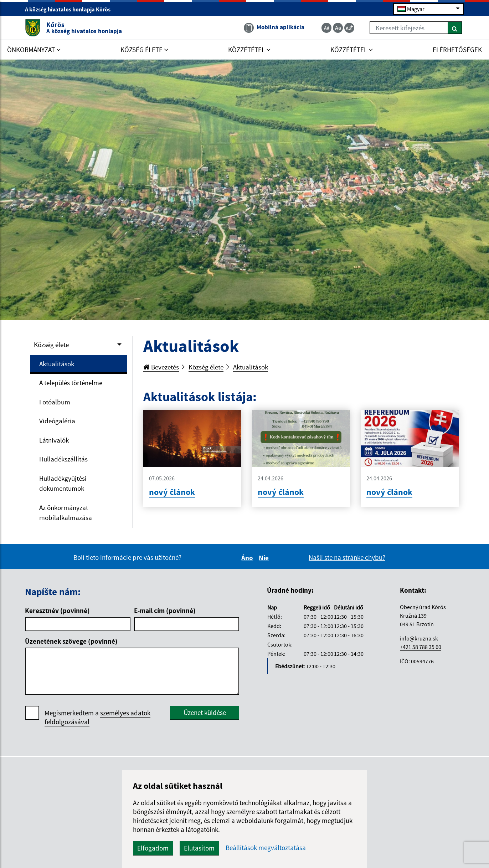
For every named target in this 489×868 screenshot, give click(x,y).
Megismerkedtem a (97, 718)
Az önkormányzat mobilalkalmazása (66, 513)
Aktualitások (57, 364)
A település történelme (71, 383)
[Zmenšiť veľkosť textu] (326, 28)
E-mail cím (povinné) (165, 611)
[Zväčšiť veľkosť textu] (349, 28)
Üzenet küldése (205, 713)
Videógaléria (57, 421)
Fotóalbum (55, 402)
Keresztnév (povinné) (57, 611)
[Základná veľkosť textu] (338, 28)
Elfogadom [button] (153, 848)
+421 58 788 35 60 (421, 647)
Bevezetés (161, 367)
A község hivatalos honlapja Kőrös (71, 9)
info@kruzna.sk (419, 638)
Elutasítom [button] (199, 848)
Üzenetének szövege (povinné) (71, 641)
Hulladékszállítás (63, 459)
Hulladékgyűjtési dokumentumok (63, 483)
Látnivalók (54, 440)
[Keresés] (455, 28)
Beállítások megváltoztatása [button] (266, 848)
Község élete (51, 344)
